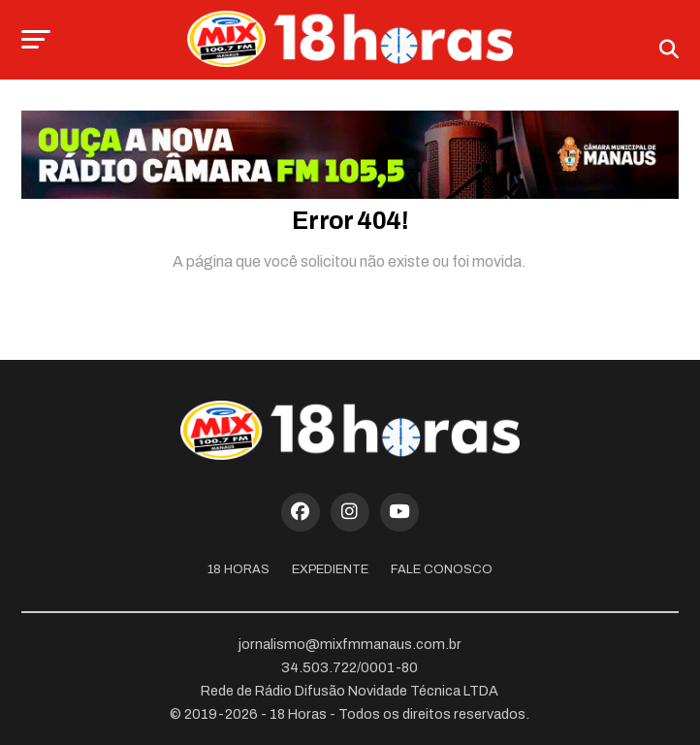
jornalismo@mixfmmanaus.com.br (350, 644)
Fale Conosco (442, 569)
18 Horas (239, 569)
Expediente (330, 569)
